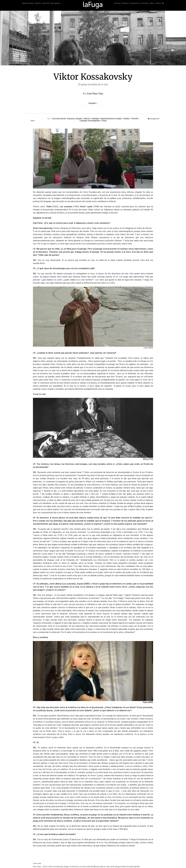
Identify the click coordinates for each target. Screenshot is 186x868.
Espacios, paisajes (75, 119)
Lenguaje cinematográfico (90, 121)
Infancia (87, 119)
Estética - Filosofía (131, 119)
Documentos (135, 3)
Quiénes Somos (28, 3)
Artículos (125, 3)
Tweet (32, 121)
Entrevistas (145, 3)
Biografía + (93, 103)
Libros (152, 3)
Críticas (158, 3)
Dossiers (117, 3)
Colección (46, 3)
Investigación (55, 3)
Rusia (104, 121)
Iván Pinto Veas (95, 93)
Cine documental (59, 119)
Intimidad (95, 119)
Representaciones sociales (111, 119)
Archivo (38, 3)
